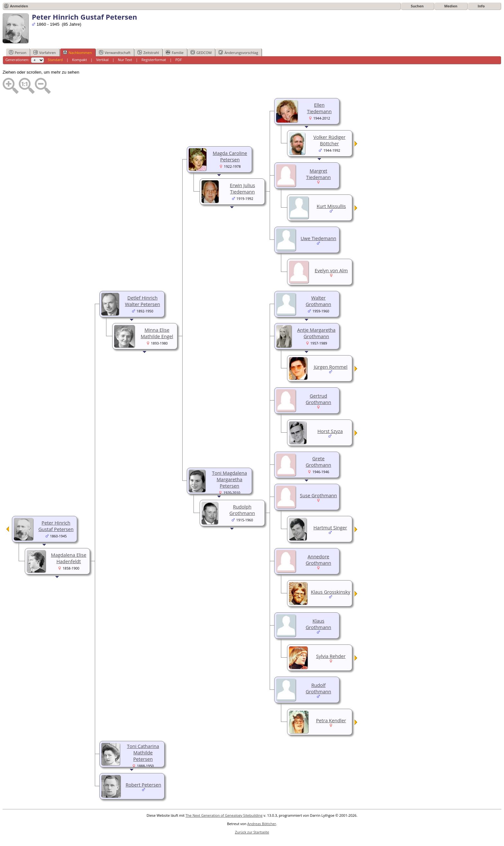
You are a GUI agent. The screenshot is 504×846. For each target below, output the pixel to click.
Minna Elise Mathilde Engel (157, 333)
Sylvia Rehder (331, 656)
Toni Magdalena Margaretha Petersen (229, 479)
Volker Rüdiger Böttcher (329, 140)
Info (481, 6)
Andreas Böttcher (262, 824)
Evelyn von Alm (331, 270)
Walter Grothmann (318, 301)
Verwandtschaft (115, 52)
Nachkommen (77, 52)
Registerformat (154, 60)
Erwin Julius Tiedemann (242, 188)
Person (18, 52)
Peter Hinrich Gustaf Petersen (56, 526)
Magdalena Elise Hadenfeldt (68, 558)
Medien (451, 6)
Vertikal (102, 60)
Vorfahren (45, 52)
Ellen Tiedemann (319, 108)
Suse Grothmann (318, 495)
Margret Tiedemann (318, 174)
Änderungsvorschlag (238, 52)
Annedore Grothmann (318, 560)
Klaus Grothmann (318, 624)
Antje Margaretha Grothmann (316, 333)
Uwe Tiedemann (318, 238)
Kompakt (79, 60)
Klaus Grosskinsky (330, 592)
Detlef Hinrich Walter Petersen (143, 301)
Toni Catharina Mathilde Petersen (143, 752)
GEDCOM (201, 52)
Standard (55, 60)
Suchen (417, 6)
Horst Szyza (330, 431)
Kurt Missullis (331, 206)
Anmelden (19, 6)
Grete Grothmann (318, 462)
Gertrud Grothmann (318, 399)
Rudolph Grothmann (242, 510)
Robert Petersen (144, 785)
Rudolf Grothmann (318, 688)
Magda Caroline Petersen (230, 156)
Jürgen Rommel (331, 367)
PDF (178, 60)
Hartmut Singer (330, 527)
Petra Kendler (331, 720)
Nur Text (125, 60)
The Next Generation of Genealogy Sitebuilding (224, 815)
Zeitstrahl (148, 52)
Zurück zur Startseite (252, 832)
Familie (175, 52)
